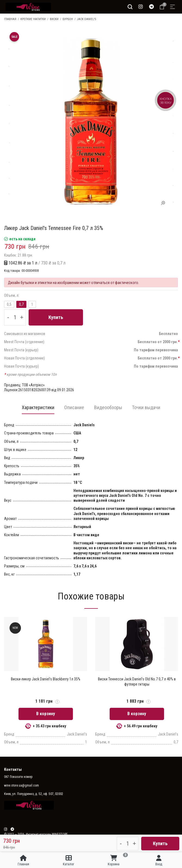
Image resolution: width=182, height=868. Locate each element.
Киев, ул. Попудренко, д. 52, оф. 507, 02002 (34, 794)
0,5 (9, 304)
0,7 (21, 304)
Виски (54, 19)
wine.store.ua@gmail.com (21, 786)
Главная (10, 19)
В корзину (46, 714)
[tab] (37, 409)
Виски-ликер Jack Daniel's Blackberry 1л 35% (46, 679)
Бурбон (68, 19)
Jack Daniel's (87, 19)
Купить (56, 317)
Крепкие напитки (33, 19)
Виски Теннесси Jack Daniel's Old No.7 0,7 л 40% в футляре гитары (137, 682)
